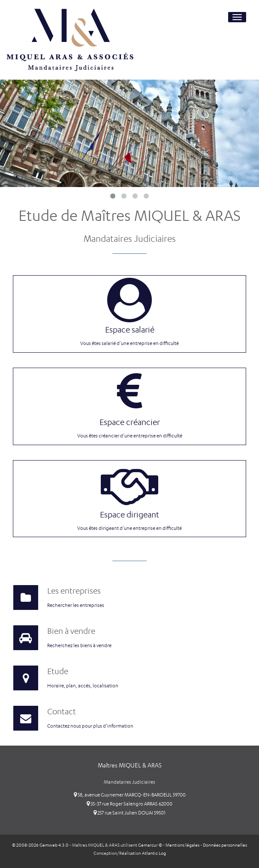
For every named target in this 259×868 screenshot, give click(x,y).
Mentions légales (182, 845)
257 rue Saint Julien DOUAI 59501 (129, 813)
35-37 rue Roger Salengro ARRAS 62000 (129, 804)
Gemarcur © (150, 845)
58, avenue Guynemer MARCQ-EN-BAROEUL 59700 (130, 795)
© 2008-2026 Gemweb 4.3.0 (40, 845)
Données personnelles (225, 845)
